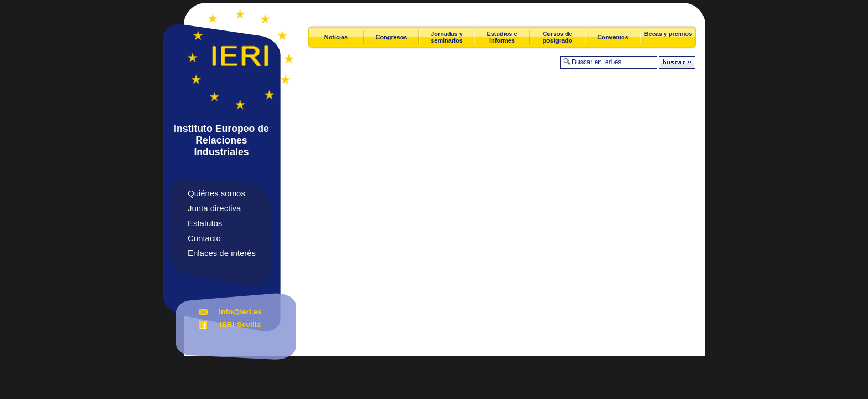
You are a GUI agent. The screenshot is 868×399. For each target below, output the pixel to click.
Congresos (392, 37)
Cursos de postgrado (557, 37)
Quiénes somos (216, 193)
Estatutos (205, 223)
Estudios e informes (502, 37)
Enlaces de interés (222, 253)
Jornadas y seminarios (446, 37)
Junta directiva (214, 208)
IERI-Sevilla (240, 324)
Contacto (204, 238)
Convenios (613, 37)
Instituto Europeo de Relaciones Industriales (221, 140)
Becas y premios (668, 34)
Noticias (336, 37)
